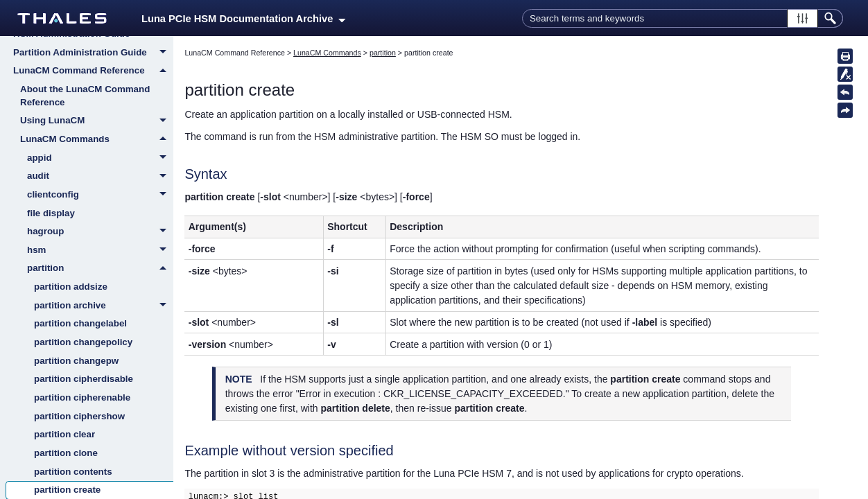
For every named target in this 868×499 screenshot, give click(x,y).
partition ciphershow (79, 416)
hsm (100, 251)
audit (100, 177)
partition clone (66, 453)
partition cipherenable (82, 397)
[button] (802, 18)
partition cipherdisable (84, 379)
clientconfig (100, 195)
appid (100, 159)
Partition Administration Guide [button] (93, 53)
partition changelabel (80, 323)
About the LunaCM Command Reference (85, 96)
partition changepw (76, 361)
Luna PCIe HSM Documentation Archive (244, 19)
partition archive (104, 306)
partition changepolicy (83, 342)
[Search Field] (683, 18)
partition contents (73, 472)
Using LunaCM (97, 121)
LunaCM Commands (97, 139)
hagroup (100, 232)
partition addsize (71, 287)
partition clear (64, 434)
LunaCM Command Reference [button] (93, 71)
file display (51, 213)
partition (100, 268)
